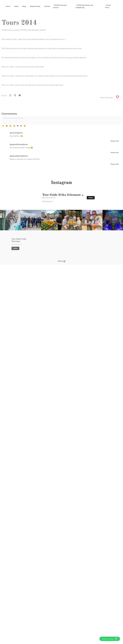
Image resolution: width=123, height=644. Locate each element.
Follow (91, 577)
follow (25, 629)
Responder (115, 520)
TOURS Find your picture (11, 30)
